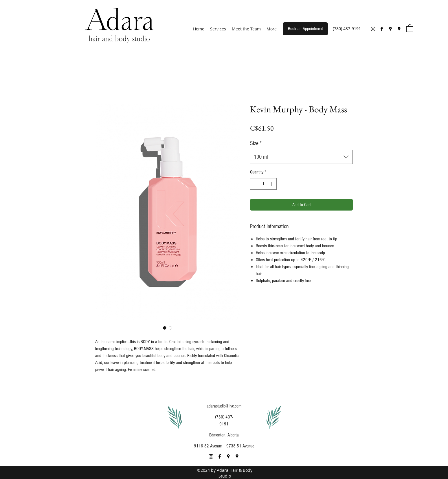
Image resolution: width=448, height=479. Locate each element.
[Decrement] (255, 184)
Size (256, 143)
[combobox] (301, 157)
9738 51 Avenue (240, 446)
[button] (410, 28)
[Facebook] (382, 29)
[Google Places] (390, 29)
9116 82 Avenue (208, 446)
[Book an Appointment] (305, 29)
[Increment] (272, 184)
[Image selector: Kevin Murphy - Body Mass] (165, 328)
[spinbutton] (263, 184)
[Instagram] (373, 29)
